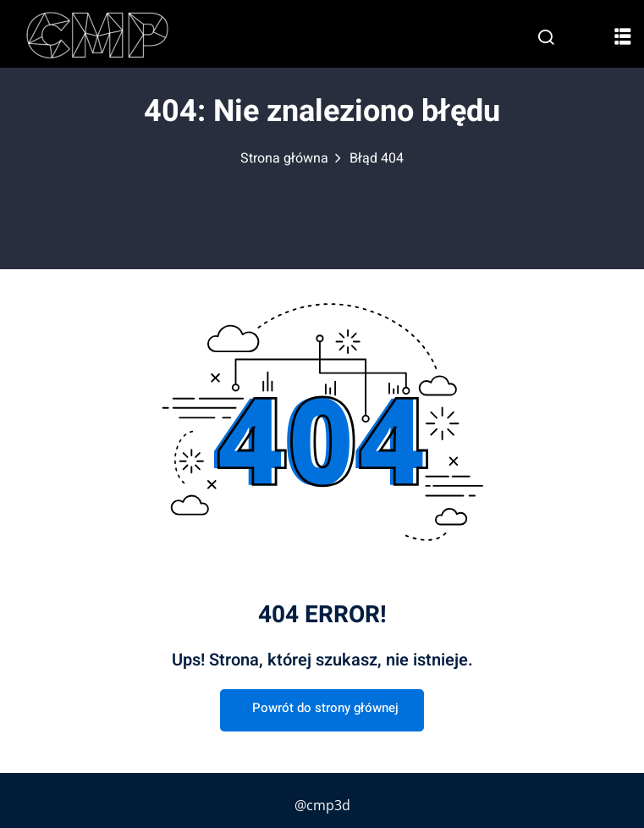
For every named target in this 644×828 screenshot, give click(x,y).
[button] (623, 36)
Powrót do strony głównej (322, 708)
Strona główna (284, 158)
